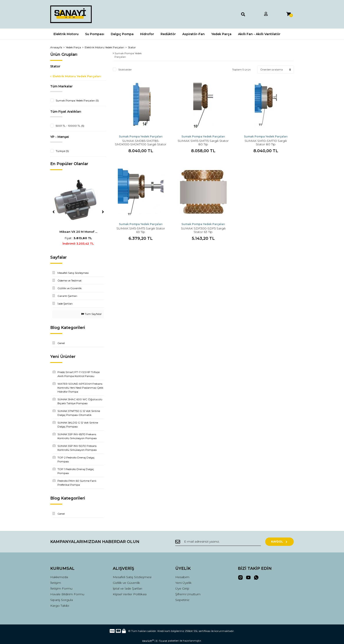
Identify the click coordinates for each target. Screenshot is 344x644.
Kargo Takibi (60, 606)
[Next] (103, 212)
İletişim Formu (61, 588)
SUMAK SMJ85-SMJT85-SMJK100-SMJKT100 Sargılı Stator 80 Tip (141, 144)
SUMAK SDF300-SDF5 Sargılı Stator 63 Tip (203, 230)
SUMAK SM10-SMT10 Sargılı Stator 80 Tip (266, 143)
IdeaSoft (148, 641)
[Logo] (71, 14)
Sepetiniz (182, 600)
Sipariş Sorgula (62, 600)
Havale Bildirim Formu (67, 594)
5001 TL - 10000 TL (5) (70, 126)
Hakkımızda (59, 577)
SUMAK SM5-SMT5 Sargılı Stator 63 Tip (141, 230)
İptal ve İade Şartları (127, 588)
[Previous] (54, 212)
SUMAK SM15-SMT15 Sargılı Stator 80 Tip (203, 143)
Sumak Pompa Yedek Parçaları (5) (77, 100)
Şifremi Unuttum (188, 594)
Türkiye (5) (62, 151)
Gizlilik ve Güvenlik (126, 583)
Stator (132, 47)
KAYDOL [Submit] (280, 542)
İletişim (56, 583)
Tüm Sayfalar (92, 314)
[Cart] (288, 14)
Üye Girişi (182, 588)
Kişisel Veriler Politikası (130, 594)
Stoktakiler (125, 69)
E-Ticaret (162, 641)
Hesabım (182, 577)
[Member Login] (266, 14)
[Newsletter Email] (218, 542)
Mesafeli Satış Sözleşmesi (132, 577)
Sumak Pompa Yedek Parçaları (141, 136)
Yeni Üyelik (183, 583)
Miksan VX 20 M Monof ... (78, 232)
